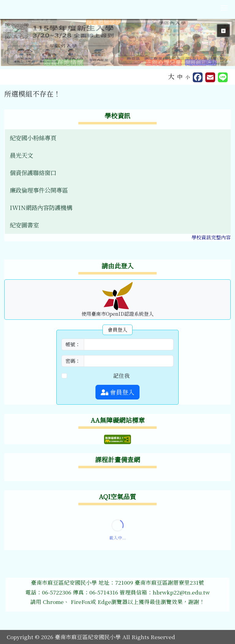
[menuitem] (118, 138)
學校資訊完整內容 (211, 237)
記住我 (121, 375)
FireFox (80, 602)
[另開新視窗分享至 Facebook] (198, 77)
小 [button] (188, 77)
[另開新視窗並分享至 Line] (223, 77)
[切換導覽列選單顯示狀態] (224, 8)
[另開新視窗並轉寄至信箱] (210, 77)
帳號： (73, 344)
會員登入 (117, 392)
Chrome (53, 602)
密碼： (73, 361)
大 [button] (171, 76)
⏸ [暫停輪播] (223, 31)
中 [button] (180, 77)
